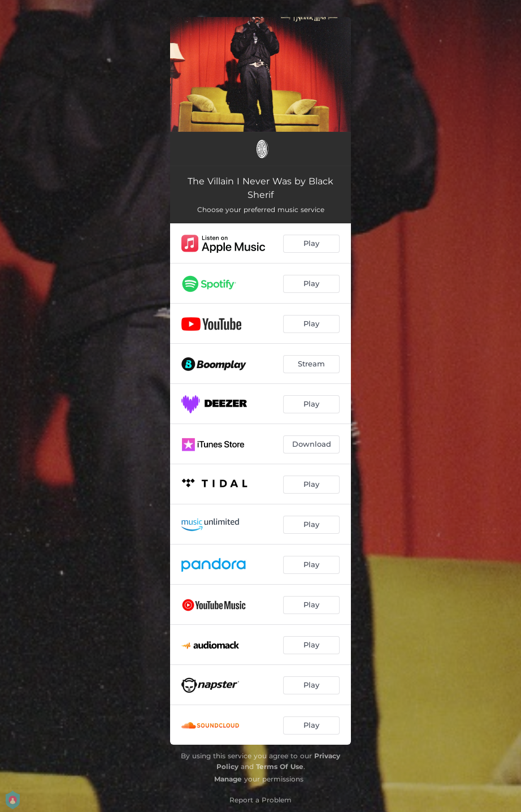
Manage (228, 779)
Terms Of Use (280, 766)
